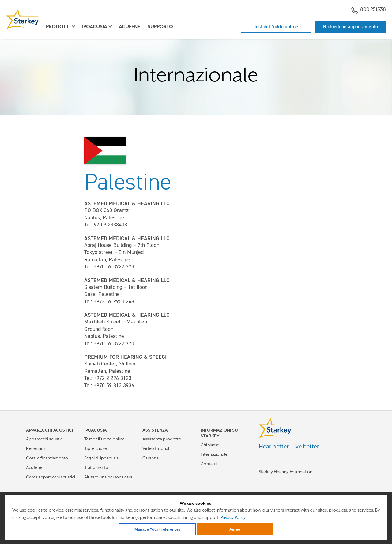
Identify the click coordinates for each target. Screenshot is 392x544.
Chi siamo (210, 445)
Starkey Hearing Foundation (286, 472)
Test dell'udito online (276, 26)
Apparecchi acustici (45, 439)
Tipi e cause (96, 448)
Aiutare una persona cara (108, 477)
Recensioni (37, 448)
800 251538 (369, 10)
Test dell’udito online (104, 439)
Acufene (130, 27)
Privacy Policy (233, 517)
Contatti (209, 464)
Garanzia (151, 458)
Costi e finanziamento (47, 458)
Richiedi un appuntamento (351, 26)
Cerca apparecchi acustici (51, 477)
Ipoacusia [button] (95, 27)
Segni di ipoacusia (101, 458)
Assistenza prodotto (162, 439)
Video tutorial (156, 448)
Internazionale (214, 454)
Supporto (160, 27)
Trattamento (96, 467)
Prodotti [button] (58, 27)
